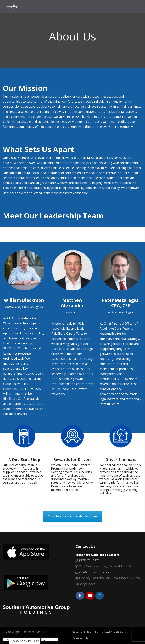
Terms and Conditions (110, 632)
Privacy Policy (82, 632)
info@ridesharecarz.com (97, 572)
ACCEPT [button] (37, 627)
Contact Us (80, 638)
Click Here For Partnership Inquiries (73, 516)
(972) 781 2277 (89, 560)
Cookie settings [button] (18, 627)
